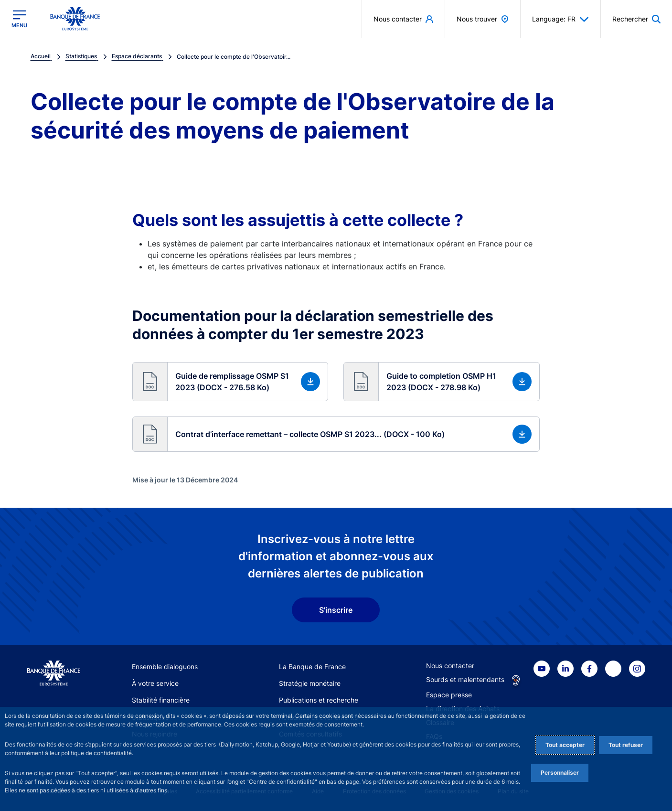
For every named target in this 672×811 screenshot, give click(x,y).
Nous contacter (450, 666)
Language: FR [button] (560, 19)
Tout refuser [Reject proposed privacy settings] (626, 745)
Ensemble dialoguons (165, 667)
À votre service (155, 683)
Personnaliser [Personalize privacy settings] (560, 773)
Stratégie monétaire (310, 683)
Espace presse (449, 695)
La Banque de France (312, 667)
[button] (230, 382)
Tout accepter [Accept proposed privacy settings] (565, 745)
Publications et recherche (319, 700)
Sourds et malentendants (465, 679)
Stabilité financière (161, 700)
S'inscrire (336, 610)
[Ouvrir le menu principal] (19, 19)
